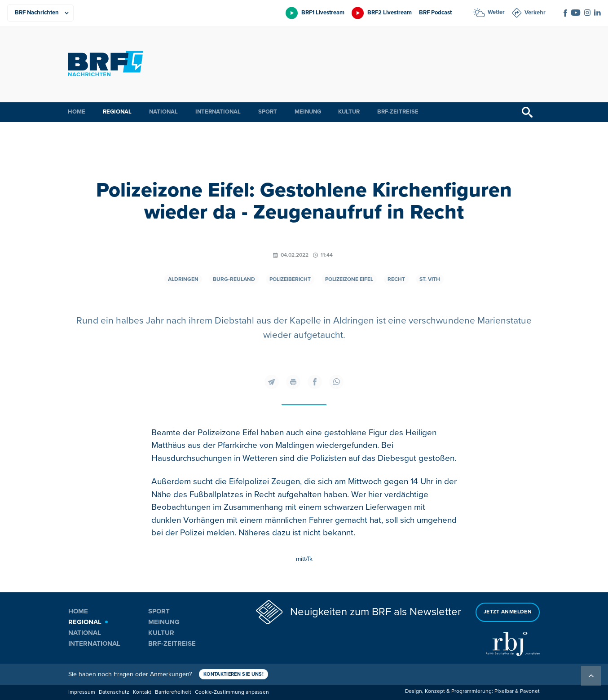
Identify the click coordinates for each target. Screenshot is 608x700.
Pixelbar (504, 691)
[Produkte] (40, 13)
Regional (117, 112)
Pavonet (530, 691)
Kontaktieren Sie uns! (234, 674)
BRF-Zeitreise (398, 112)
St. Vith (430, 279)
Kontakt (142, 692)
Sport (268, 112)
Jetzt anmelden (508, 612)
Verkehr (535, 13)
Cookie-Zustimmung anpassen (232, 692)
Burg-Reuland (234, 279)
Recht (396, 279)
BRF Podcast (435, 13)
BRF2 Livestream (390, 13)
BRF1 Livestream (323, 13)
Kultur (349, 112)
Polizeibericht (290, 279)
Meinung (308, 112)
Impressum (82, 692)
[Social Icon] (565, 13)
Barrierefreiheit (173, 692)
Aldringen (183, 279)
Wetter (496, 12)
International (218, 112)
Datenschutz (114, 692)
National (163, 112)
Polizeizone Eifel (349, 279)
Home (77, 112)
